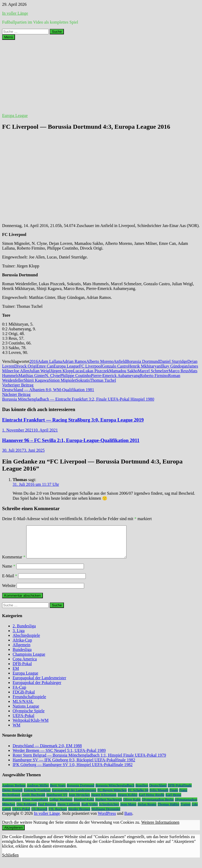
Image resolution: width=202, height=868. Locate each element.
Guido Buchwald (34, 801)
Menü (9, 37)
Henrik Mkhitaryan (144, 366)
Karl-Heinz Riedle (151, 801)
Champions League (29, 661)
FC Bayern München (112, 796)
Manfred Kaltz (84, 806)
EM (16, 675)
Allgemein (22, 651)
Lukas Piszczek (96, 371)
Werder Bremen (79, 815)
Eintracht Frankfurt (37, 796)
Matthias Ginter (32, 376)
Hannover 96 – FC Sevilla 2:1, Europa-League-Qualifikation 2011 (71, 440)
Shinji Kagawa (36, 380)
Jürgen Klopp (62, 371)
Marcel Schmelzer (153, 371)
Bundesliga (22, 656)
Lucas (78, 371)
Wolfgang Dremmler (106, 815)
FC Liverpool (91, 366)
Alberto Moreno (100, 361)
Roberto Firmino (154, 376)
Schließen (10, 861)
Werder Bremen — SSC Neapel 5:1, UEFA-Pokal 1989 (59, 757)
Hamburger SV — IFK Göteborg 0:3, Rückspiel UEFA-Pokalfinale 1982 (74, 766)
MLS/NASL (23, 708)
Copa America (25, 665)
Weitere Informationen (160, 829)
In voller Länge (15, 13)
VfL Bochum (58, 815)
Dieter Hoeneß (12, 796)
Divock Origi (25, 366)
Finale (174, 796)
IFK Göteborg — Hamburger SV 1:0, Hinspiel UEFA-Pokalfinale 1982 (73, 771)
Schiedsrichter (109, 810)
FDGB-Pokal (24, 698)
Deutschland (158, 792)
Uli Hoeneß (39, 815)
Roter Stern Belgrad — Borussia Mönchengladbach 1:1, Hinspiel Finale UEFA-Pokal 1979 (89, 761)
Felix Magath (159, 796)
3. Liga (19, 637)
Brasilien (142, 792)
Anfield (120, 361)
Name (9, 572)
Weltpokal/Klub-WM (31, 727)
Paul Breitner (47, 810)
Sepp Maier (128, 810)
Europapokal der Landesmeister (39, 684)
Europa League (15, 115)
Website (9, 592)
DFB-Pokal (22, 670)
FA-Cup (19, 694)
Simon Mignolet (62, 380)
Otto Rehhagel (26, 810)
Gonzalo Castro (115, 366)
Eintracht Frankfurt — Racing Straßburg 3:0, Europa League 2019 (73, 420)
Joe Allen (22, 371)
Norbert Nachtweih (109, 806)
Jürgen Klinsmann (104, 801)
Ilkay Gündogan (174, 366)
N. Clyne (53, 376)
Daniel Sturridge (173, 361)
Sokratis (83, 380)
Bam (128, 820)
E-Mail (10, 582)
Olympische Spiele (29, 717)
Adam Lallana (50, 361)
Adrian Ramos (74, 361)
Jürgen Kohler (128, 801)
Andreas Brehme (14, 792)
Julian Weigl (40, 371)
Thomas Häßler (168, 810)
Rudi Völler (90, 810)
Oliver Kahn (132, 806)
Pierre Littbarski (69, 810)
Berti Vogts (58, 792)
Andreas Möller (38, 792)
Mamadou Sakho (123, 371)
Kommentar (14, 563)
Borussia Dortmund (143, 361)
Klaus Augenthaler (35, 806)
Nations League (26, 712)
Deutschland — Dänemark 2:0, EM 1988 (47, 752)
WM (16, 731)
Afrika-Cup (22, 646)
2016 (34, 361)
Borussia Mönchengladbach (115, 792)
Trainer (186, 810)
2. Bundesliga (24, 632)
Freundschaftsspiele (29, 703)
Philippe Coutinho (76, 376)
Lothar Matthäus (61, 806)
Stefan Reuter (147, 810)
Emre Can (45, 366)
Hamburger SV (57, 801)
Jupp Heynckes (79, 801)
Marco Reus (179, 371)
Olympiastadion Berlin (158, 806)
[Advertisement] (101, 77)
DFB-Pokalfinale (180, 792)
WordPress (107, 820)
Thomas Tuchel (103, 380)
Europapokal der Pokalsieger (37, 689)
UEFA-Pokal (23, 722)
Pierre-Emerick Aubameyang (115, 376)
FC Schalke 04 (138, 796)
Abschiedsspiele (26, 642)
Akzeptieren (13, 834)
